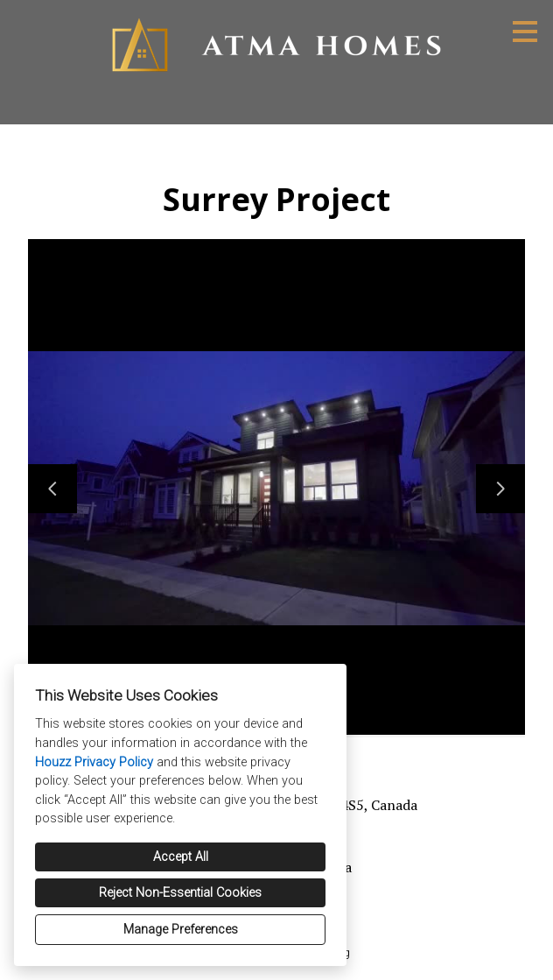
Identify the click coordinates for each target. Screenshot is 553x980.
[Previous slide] (52, 489)
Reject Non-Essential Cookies (180, 893)
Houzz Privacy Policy (94, 762)
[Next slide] (500, 489)
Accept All (181, 857)
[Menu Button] (525, 32)
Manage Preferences (181, 930)
